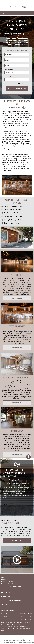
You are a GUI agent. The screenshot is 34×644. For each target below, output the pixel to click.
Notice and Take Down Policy (10, 640)
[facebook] (3, 605)
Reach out (15, 170)
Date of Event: (9, 70)
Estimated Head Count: (11, 77)
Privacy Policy (4, 639)
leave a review (15, 494)
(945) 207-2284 (6, 596)
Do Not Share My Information (16, 639)
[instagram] (6, 605)
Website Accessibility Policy (24, 640)
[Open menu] (31, 7)
